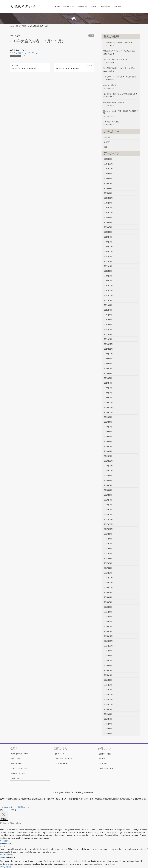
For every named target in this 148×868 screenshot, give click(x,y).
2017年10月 (108, 529)
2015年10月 (108, 646)
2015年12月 (108, 636)
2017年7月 (108, 544)
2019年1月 (108, 456)
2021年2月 (108, 334)
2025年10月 (108, 169)
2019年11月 (108, 407)
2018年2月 (108, 510)
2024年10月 (108, 198)
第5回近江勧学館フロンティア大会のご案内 (119, 51)
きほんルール (59, 754)
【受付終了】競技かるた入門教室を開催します (120, 94)
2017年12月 (108, 519)
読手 (106, 147)
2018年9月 (108, 475)
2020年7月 (108, 368)
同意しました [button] (24, 807)
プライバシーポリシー (19, 768)
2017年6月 (108, 549)
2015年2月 (108, 685)
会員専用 (107, 142)
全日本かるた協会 (105, 754)
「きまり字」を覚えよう (63, 759)
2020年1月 (108, 398)
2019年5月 (108, 436)
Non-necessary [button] (6, 855)
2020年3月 (108, 388)
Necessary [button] (4, 841)
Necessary (6, 843)
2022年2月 (108, 276)
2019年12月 (108, 402)
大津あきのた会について (20, 754)
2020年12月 (108, 344)
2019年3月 (108, 446)
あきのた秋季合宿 (110, 85)
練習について (15, 759)
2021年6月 (108, 315)
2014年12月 (108, 694)
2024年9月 (108, 203)
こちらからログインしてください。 (25, 53)
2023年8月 (108, 222)
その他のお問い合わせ (19, 778)
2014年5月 (108, 729)
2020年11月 (108, 349)
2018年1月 (108, 514)
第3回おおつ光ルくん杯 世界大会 (115, 60)
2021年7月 (108, 310)
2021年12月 (108, 285)
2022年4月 (108, 266)
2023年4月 (108, 237)
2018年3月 (108, 505)
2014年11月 (108, 699)
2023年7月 (108, 227)
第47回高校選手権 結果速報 (114, 102)
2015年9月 (108, 651)
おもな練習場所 (16, 763)
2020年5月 (108, 378)
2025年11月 (108, 164)
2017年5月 (108, 553)
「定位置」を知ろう (62, 763)
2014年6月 (108, 724)
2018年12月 (108, 461)
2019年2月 (108, 451)
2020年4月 (108, 383)
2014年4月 (108, 733)
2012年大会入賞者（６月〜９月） (24, 69)
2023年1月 (108, 242)
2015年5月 (108, 670)
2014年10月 (108, 704)
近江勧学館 (103, 763)
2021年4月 (108, 324)
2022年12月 (108, 247)
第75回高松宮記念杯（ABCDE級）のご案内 (119, 68)
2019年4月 (108, 441)
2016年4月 (108, 617)
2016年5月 (108, 612)
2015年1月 (108, 690)
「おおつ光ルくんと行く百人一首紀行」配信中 (120, 77)
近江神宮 (102, 759)
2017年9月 (108, 534)
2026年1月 (108, 159)
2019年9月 (108, 417)
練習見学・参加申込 (18, 773)
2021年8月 (108, 305)
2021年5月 (108, 320)
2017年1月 (108, 573)
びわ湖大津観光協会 (106, 768)
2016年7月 (108, 602)
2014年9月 (108, 709)
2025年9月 (108, 174)
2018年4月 (108, 500)
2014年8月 (108, 714)
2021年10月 (108, 295)
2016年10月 (108, 587)
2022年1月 (108, 281)
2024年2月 (108, 208)
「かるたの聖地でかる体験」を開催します (119, 43)
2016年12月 (108, 578)
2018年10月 (108, 471)
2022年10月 (108, 251)
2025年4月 (108, 188)
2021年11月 (108, 290)
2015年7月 (108, 660)
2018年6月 (108, 490)
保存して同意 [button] (6, 867)
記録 (91, 36)
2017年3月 (108, 563)
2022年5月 (108, 261)
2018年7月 (108, 485)
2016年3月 (108, 622)
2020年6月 (108, 373)
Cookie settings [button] (9, 807)
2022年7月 (108, 256)
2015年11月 (108, 641)
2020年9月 (108, 359)
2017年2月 (108, 568)
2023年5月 (108, 232)
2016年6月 (108, 607)
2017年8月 (108, 539)
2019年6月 (108, 432)
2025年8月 (108, 178)
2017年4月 (108, 558)
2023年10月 (108, 212)
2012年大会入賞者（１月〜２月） (68, 69)
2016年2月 (108, 626)
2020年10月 (108, 354)
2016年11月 (108, 583)
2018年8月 (108, 480)
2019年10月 (108, 412)
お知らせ (107, 137)
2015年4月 (108, 675)
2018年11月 (108, 466)
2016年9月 (108, 592)
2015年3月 (108, 680)
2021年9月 (108, 300)
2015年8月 (108, 656)
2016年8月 (108, 597)
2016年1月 (108, 631)
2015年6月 (108, 665)
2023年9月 (108, 217)
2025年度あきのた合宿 (111, 122)
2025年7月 (108, 183)
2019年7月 (108, 427)
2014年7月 (108, 719)
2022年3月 (108, 271)
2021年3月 (108, 329)
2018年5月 (108, 495)
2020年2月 (108, 393)
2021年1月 (108, 339)
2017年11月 (108, 524)
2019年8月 (108, 422)
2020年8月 (108, 363)
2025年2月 (108, 193)
